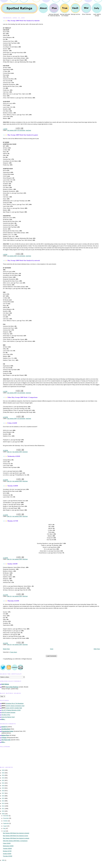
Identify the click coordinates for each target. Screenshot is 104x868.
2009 (3, 814)
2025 (3, 773)
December (6, 816)
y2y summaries (21, 130)
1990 (3, 860)
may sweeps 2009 (12, 130)
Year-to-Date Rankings (12, 687)
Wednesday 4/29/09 (14, 456)
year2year (28, 130)
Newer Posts (6, 649)
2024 (3, 775)
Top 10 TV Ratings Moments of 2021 (11, 710)
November (6, 818)
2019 (3, 788)
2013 (3, 803)
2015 (3, 798)
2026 (3, 770)
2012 (3, 806)
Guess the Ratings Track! (8, 717)
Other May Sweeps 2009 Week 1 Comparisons (22, 397)
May (5, 829)
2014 (3, 801)
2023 (3, 778)
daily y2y (9, 452)
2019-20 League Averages (8, 712)
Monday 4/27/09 (13, 521)
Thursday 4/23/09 (13, 601)
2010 (3, 811)
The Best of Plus (6, 715)
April (5, 831)
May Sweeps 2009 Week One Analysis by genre (23, 135)
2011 (3, 809)
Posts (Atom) (14, 652)
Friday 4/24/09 (12, 423)
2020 (3, 786)
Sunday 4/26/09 (12, 564)
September (6, 823)
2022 (3, 780)
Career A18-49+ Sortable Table (14, 708)
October (6, 821)
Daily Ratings (5, 684)
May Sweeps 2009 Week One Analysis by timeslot (23, 21)
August (5, 826)
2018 (3, 791)
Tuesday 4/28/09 (13, 486)
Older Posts (97, 649)
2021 (3, 783)
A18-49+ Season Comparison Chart (15, 706)
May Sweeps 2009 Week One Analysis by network (24, 260)
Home (52, 649)
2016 (3, 796)
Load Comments (51, 656)
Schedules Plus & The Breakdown (15, 703)
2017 (3, 793)
